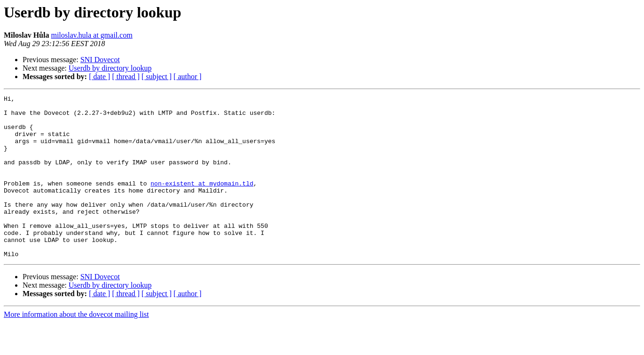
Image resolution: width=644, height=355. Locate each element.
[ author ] (188, 77)
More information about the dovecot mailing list (76, 347)
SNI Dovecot (100, 60)
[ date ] (99, 77)
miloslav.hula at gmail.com (91, 35)
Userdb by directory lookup (110, 68)
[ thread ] (126, 77)
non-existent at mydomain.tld (202, 202)
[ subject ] (157, 77)
